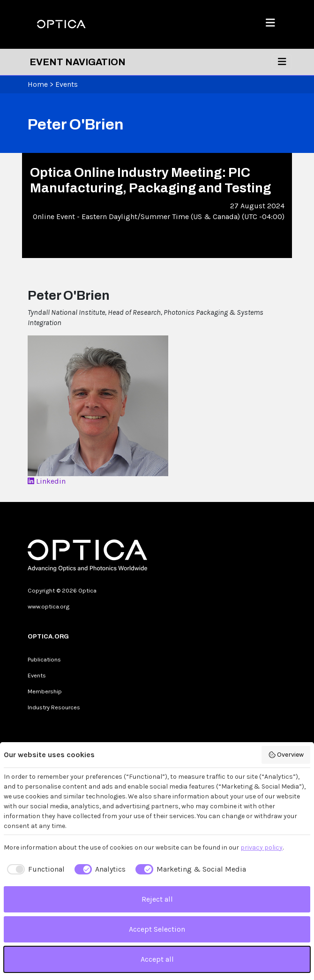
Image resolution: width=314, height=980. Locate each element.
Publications (44, 659)
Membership (45, 691)
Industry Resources (54, 707)
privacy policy (262, 847)
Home (38, 84)
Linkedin (47, 481)
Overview (286, 755)
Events (67, 84)
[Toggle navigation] (282, 62)
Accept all (157, 959)
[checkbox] (34, 869)
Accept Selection (157, 929)
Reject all (157, 899)
